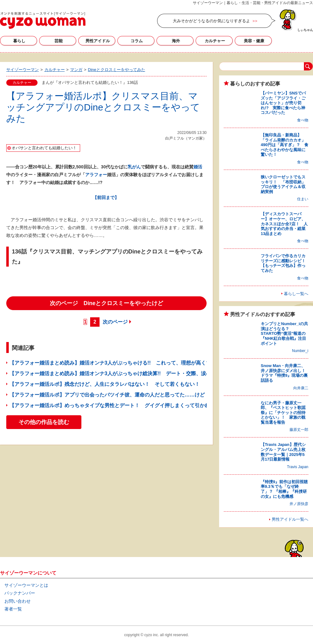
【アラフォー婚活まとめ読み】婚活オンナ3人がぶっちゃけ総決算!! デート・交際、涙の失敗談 (118, 373)
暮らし (19, 41)
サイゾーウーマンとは (26, 585)
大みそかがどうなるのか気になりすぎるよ (211, 21)
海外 (176, 41)
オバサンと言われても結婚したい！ (44, 148)
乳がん (134, 167)
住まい (303, 199)
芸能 (59, 41)
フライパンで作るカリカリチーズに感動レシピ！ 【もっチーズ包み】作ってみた (285, 263)
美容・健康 (254, 41)
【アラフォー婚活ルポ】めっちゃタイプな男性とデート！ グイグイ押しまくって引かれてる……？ (122, 405)
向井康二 (301, 388)
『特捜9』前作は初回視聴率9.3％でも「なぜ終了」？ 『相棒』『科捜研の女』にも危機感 (284, 489)
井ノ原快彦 (299, 504)
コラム (137, 41)
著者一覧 (13, 609)
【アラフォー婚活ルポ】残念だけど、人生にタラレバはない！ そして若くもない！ (105, 384)
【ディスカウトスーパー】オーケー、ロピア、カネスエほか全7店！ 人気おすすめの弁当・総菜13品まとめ (284, 224)
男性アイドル (98, 41)
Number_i (300, 351)
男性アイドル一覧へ (290, 519)
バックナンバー (20, 593)
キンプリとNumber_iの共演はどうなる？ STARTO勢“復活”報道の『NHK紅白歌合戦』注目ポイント (284, 333)
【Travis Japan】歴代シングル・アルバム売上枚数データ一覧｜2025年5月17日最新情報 (283, 452)
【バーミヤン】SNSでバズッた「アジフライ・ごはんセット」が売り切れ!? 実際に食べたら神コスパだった (283, 103)
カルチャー (215, 41)
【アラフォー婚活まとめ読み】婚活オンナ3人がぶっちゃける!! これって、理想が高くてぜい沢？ (120, 363)
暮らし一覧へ (296, 294)
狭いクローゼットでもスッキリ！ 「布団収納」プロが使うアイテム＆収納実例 (283, 184)
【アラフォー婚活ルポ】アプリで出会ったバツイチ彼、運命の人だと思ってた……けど (107, 395)
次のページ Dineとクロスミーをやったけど (106, 303)
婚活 (198, 167)
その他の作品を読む (44, 422)
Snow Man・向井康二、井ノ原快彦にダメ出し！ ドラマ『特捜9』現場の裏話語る (285, 373)
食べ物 (303, 120)
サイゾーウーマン (43, 20)
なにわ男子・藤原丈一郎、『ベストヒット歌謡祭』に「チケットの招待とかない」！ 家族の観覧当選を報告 (283, 413)
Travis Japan (298, 467)
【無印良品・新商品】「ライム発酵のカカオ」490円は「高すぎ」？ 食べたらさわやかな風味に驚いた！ (285, 145)
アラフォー (96, 175)
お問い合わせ (18, 601)
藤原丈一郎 (299, 430)
